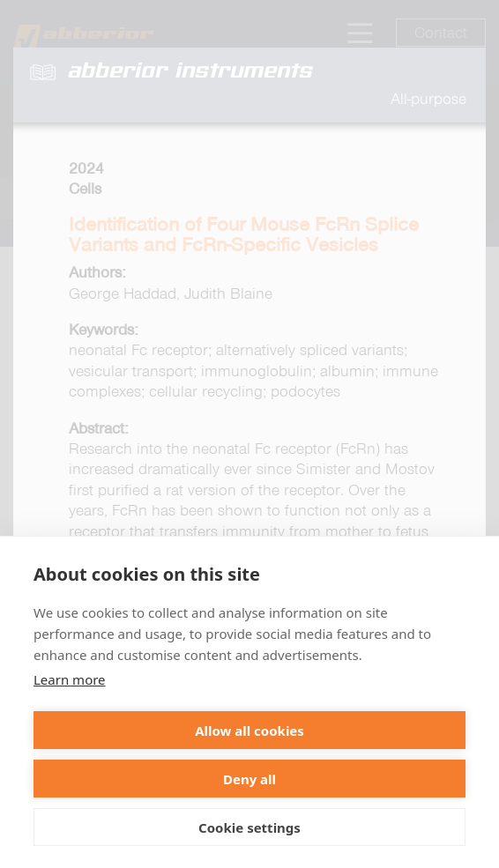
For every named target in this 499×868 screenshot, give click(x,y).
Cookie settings (249, 827)
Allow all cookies (249, 731)
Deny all (249, 779)
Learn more (70, 679)
